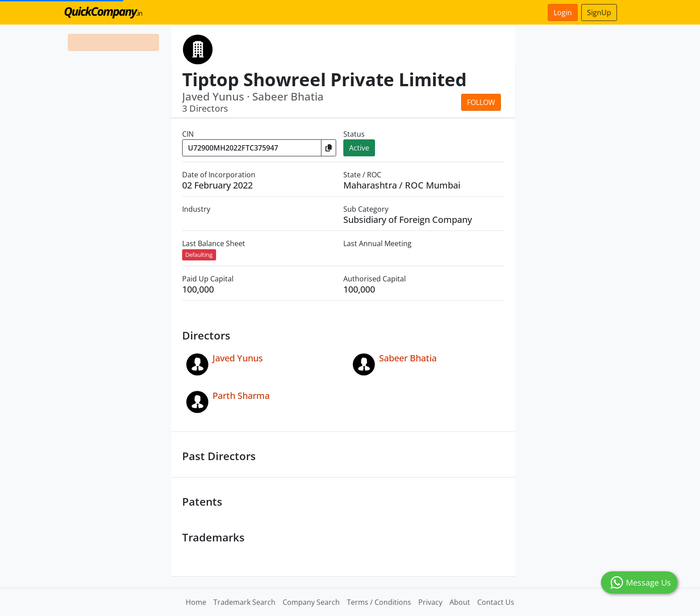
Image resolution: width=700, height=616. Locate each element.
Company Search (311, 602)
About (460, 602)
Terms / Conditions (379, 602)
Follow (481, 102)
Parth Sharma (241, 396)
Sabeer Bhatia (408, 358)
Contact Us (496, 602)
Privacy (430, 602)
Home (196, 602)
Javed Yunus (238, 358)
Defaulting (199, 255)
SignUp (599, 13)
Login (563, 13)
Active (359, 148)
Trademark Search (244, 602)
